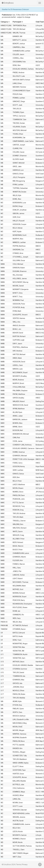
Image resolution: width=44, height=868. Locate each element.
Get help (40, 865)
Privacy (25, 865)
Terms (19, 865)
